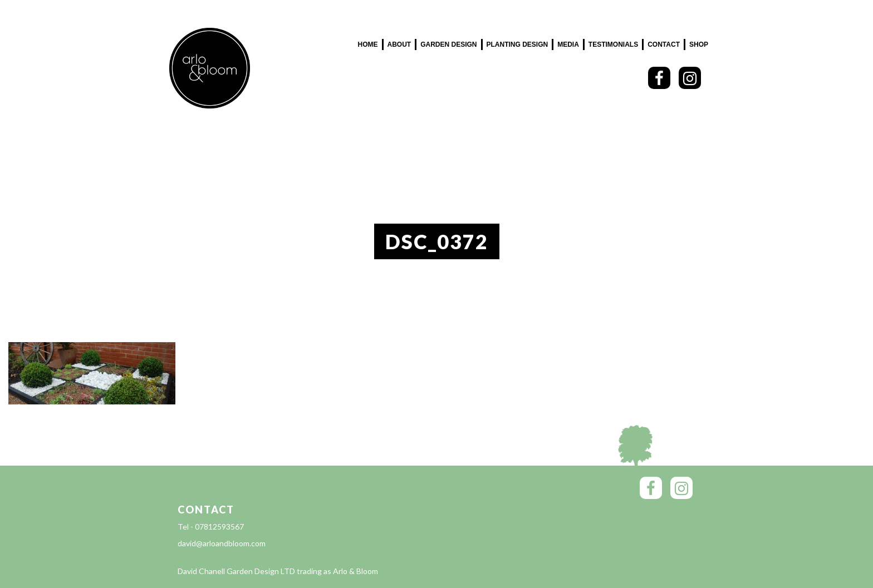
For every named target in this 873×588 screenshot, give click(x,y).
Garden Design (448, 45)
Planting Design (518, 45)
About (399, 45)
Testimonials (613, 45)
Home (368, 45)
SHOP (699, 45)
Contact (664, 45)
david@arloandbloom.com (222, 543)
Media (568, 45)
